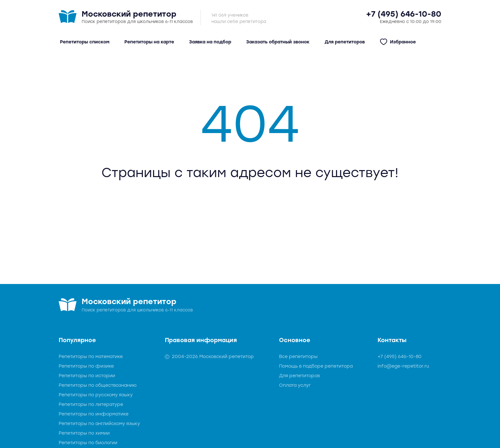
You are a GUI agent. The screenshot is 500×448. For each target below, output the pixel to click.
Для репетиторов (299, 376)
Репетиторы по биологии (88, 443)
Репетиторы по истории (87, 376)
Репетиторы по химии (84, 433)
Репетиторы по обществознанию (98, 385)
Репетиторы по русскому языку (96, 395)
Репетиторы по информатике (94, 414)
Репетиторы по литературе (91, 404)
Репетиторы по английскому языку (99, 424)
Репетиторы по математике (91, 357)
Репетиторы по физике (86, 366)
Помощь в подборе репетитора (316, 366)
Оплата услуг (295, 385)
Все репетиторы (298, 357)
